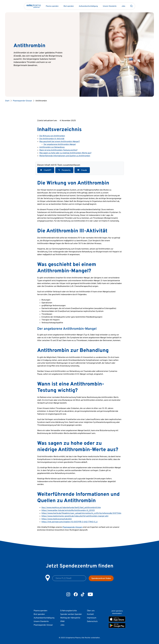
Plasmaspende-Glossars (73, 527)
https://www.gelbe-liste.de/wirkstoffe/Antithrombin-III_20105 (68, 510)
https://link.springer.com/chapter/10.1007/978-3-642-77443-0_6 (70, 522)
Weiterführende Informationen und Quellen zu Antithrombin (65, 156)
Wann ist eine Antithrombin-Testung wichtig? (58, 150)
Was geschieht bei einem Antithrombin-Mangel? (60, 141)
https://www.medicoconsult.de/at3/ (57, 519)
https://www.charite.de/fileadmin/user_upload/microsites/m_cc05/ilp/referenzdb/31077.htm (81, 513)
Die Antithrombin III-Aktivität (52, 139)
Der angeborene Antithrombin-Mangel (60, 144)
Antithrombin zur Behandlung (52, 147)
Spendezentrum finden (101, 578)
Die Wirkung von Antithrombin (52, 136)
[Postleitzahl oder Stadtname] (69, 578)
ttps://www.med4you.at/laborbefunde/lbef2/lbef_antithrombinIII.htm (71, 507)
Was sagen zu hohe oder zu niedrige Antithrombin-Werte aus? (65, 153)
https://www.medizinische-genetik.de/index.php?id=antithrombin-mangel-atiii (75, 516)
